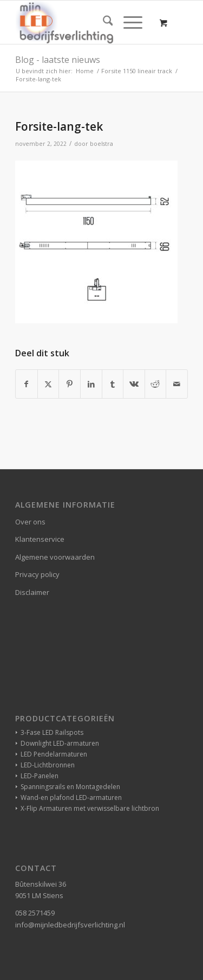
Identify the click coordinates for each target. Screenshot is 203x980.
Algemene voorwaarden (55, 557)
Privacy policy (37, 574)
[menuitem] (103, 22)
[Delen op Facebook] (27, 384)
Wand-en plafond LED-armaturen (71, 798)
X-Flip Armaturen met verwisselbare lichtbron (90, 808)
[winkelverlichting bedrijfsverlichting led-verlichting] (84, 22)
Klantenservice (40, 539)
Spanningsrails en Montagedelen (70, 787)
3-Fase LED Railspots (52, 732)
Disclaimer (32, 592)
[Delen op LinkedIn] (91, 384)
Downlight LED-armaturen (60, 743)
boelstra (101, 144)
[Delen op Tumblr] (113, 384)
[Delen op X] (48, 384)
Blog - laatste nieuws (58, 60)
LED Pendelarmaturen (54, 754)
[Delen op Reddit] (156, 384)
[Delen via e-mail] (177, 384)
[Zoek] (103, 22)
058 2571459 (35, 913)
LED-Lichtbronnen (48, 765)
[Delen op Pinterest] (70, 384)
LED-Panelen (40, 776)
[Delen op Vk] (134, 384)
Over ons (30, 522)
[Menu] (127, 22)
